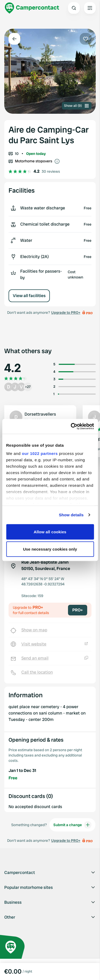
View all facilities (29, 296)
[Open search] (74, 8)
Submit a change (72, 825)
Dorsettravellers (40, 414)
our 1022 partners (40, 453)
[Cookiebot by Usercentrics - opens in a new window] (71, 426)
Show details (71, 515)
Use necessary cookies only (50, 549)
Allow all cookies (50, 532)
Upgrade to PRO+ (66, 312)
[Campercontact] (32, 8)
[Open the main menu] (90, 8)
